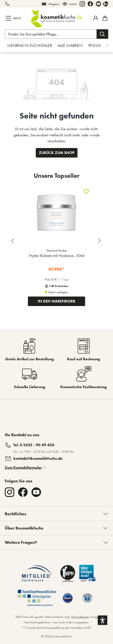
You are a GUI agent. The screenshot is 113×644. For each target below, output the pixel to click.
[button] (103, 620)
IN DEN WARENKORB (56, 301)
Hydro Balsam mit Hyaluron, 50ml (57, 255)
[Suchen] (102, 34)
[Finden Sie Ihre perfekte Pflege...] (51, 34)
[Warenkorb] (104, 18)
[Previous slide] (13, 241)
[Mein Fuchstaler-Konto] (96, 18)
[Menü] (14, 18)
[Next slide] (100, 241)
